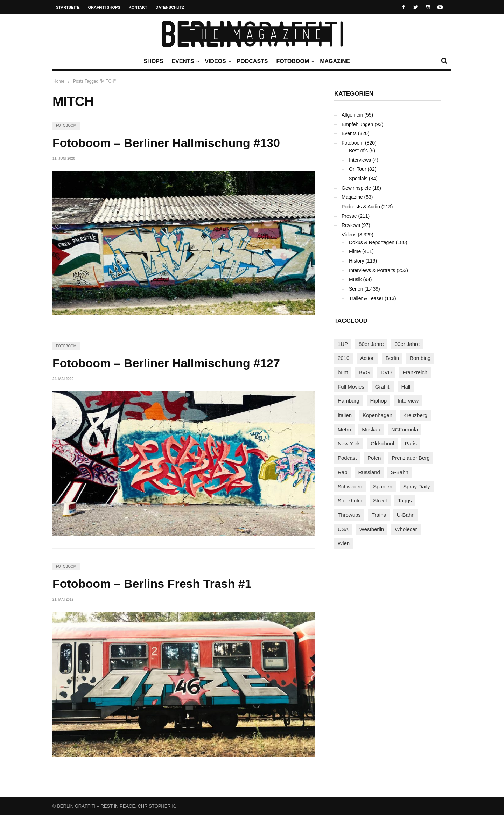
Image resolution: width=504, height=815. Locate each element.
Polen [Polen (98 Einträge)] (374, 458)
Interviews (360, 160)
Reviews (351, 225)
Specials (358, 179)
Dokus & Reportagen (372, 242)
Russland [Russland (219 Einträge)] (369, 472)
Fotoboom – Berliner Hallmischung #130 (166, 143)
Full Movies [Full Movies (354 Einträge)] (351, 387)
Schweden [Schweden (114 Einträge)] (350, 486)
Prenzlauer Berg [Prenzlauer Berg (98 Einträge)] (411, 458)
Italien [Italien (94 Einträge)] (345, 415)
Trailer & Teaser (366, 298)
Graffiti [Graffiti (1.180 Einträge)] (383, 387)
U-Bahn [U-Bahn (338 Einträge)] (406, 515)
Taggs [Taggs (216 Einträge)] (405, 500)
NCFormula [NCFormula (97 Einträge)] (405, 429)
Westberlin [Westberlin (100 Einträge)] (372, 529)
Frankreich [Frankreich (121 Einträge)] (415, 372)
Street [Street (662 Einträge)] (380, 500)
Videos (217, 61)
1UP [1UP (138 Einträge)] (343, 344)
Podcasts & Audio (361, 207)
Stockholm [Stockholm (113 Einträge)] (350, 500)
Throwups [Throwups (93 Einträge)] (349, 515)
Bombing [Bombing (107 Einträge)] (420, 358)
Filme (355, 251)
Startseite (68, 7)
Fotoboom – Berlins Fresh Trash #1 (152, 584)
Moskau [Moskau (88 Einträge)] (371, 429)
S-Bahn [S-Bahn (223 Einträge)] (400, 472)
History (357, 261)
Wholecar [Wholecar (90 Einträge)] (406, 529)
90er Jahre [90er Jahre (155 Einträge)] (407, 344)
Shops (153, 61)
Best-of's (358, 151)
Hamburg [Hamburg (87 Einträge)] (349, 401)
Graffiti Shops (104, 7)
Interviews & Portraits (372, 270)
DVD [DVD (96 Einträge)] (386, 372)
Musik (355, 279)
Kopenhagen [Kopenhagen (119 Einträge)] (377, 415)
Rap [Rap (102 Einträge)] (343, 472)
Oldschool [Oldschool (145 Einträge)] (382, 443)
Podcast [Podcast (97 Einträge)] (347, 458)
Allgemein (352, 115)
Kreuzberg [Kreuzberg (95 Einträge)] (415, 415)
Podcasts (253, 61)
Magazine (335, 61)
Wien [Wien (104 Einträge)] (344, 543)
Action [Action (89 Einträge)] (367, 358)
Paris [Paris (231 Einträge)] (411, 443)
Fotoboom (294, 61)
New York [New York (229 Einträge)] (349, 443)
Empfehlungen (357, 124)
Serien (356, 289)
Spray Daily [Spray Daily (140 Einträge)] (417, 486)
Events (184, 61)
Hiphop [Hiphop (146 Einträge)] (379, 401)
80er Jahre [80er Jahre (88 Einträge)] (371, 344)
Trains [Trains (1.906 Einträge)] (379, 515)
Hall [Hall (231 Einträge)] (406, 387)
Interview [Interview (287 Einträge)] (408, 401)
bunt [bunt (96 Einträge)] (343, 372)
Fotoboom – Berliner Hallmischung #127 (166, 363)
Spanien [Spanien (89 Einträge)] (383, 486)
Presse (349, 216)
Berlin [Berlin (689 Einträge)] (392, 358)
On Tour (358, 169)
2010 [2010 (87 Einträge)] (344, 358)
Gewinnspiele (356, 188)
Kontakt (138, 7)
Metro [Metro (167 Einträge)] (344, 429)
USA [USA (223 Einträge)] (343, 529)
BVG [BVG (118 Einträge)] (364, 372)
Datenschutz (170, 7)
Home (59, 81)
